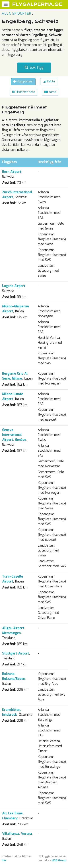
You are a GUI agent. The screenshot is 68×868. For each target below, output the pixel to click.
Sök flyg (34, 68)
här (4, 861)
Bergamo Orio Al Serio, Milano (15, 376)
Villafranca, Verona (17, 834)
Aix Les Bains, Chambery (13, 816)
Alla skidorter (17, 14)
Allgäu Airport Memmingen (13, 631)
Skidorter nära (24, 92)
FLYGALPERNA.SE (37, 4)
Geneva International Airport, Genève (14, 435)
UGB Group (59, 861)
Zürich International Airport (17, 195)
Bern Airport (12, 172)
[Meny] (6, 4)
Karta (50, 92)
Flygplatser (23, 82)
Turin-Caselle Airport (13, 579)
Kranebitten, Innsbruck (12, 712)
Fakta (49, 82)
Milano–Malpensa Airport (16, 309)
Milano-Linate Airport (13, 397)
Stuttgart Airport (16, 654)
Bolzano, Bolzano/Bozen (14, 676)
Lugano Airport (14, 286)
